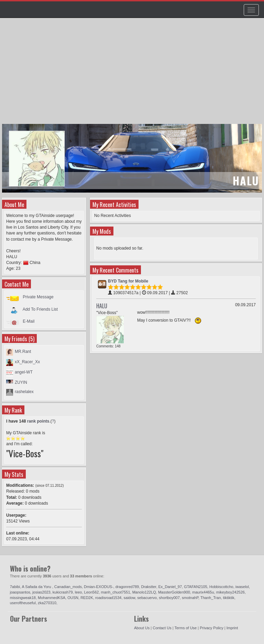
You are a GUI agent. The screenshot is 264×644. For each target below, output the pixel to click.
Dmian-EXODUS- (99, 587)
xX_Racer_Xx (27, 362)
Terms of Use (185, 628)
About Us (142, 628)
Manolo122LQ (144, 592)
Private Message (38, 297)
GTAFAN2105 (196, 587)
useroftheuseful (23, 603)
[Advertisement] (133, 74)
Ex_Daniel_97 (170, 587)
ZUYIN (21, 382)
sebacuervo (147, 598)
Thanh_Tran (211, 598)
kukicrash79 (63, 592)
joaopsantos (20, 592)
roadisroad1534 (108, 598)
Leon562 (92, 592)
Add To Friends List (40, 309)
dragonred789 (127, 587)
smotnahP (190, 598)
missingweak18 (23, 598)
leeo (79, 592)
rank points (38, 421)
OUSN (73, 598)
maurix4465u (203, 592)
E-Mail (29, 321)
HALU (102, 306)
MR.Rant (23, 352)
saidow (130, 598)
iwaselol (242, 587)
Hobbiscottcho (221, 587)
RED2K (87, 598)
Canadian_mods (68, 587)
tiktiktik (229, 598)
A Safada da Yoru (37, 587)
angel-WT (24, 372)
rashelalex (24, 392)
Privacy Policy (211, 628)
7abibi (15, 587)
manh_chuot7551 (116, 592)
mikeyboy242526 (230, 592)
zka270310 (47, 603)
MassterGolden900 (174, 592)
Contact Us (162, 628)
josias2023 (41, 592)
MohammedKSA (52, 598)
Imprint (232, 628)
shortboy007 (169, 598)
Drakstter (148, 587)
